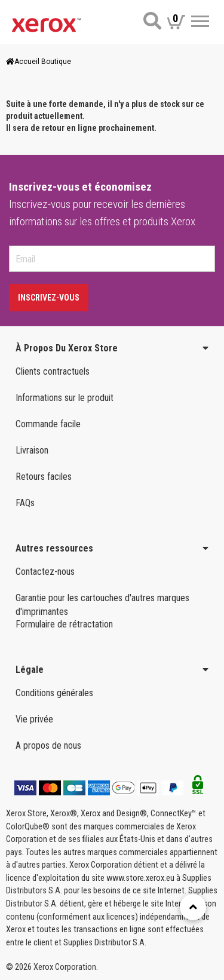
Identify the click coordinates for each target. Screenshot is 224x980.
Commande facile (48, 424)
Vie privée (34, 719)
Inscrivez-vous (49, 298)
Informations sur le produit (65, 398)
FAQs (25, 503)
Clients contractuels (53, 371)
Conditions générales (54, 693)
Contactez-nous (45, 572)
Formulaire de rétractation (64, 624)
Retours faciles (44, 477)
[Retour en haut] (193, 907)
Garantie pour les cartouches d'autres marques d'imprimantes (102, 605)
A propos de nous (48, 745)
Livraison (32, 450)
